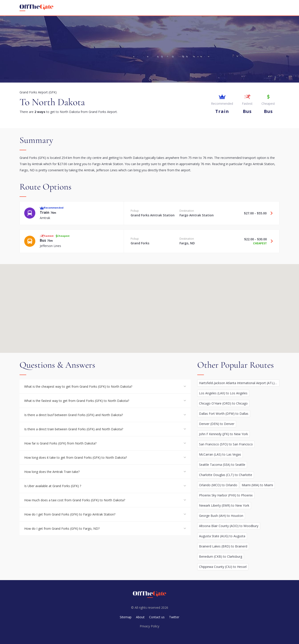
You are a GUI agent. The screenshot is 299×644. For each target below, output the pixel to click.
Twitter (174, 617)
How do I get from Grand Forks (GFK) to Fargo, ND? (62, 528)
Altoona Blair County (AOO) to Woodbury (229, 526)
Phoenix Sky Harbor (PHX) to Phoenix (226, 495)
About (140, 617)
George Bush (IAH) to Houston (221, 516)
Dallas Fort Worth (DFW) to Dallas (224, 414)
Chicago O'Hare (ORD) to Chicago (223, 403)
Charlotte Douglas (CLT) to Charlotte (226, 475)
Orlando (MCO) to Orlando (218, 485)
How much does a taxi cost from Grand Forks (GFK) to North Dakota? (75, 500)
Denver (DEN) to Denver (217, 424)
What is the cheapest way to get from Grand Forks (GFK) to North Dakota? (78, 386)
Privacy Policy (149, 626)
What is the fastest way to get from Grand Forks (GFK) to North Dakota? (77, 401)
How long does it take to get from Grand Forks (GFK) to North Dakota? (76, 457)
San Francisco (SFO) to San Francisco (226, 444)
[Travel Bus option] (270, 241)
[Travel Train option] (270, 213)
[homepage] (36, 8)
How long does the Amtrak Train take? (52, 472)
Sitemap (126, 617)
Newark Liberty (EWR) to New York (224, 505)
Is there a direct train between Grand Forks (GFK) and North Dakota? (74, 429)
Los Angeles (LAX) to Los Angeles (223, 393)
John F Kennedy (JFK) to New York (223, 434)
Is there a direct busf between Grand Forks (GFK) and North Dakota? (74, 415)
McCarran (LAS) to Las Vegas (220, 454)
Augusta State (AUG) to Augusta (222, 536)
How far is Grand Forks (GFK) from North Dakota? (60, 443)
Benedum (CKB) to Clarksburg (221, 556)
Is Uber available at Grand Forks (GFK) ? (53, 486)
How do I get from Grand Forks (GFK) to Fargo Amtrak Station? (70, 514)
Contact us (157, 617)
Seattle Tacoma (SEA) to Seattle (222, 465)
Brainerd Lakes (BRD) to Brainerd (223, 546)
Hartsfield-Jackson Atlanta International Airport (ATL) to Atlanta (239, 383)
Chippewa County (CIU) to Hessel (223, 567)
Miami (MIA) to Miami (257, 485)
